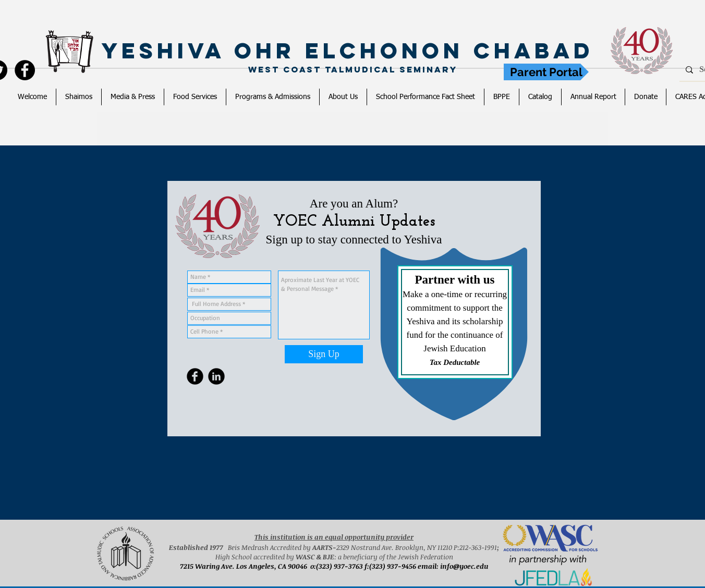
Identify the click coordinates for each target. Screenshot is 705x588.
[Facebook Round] (195, 376)
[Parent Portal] (546, 72)
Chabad (539, 51)
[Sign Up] (324, 354)
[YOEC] (25, 70)
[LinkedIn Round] (216, 376)
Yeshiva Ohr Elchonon (288, 51)
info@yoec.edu (464, 566)
